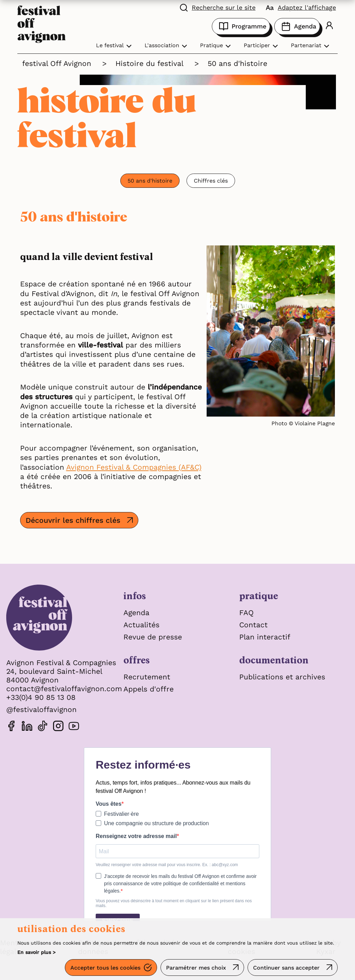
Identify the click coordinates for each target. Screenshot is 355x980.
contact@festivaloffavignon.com (64, 689)
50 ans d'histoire (150, 181)
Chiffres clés (211, 181)
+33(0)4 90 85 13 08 (41, 697)
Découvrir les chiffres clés (73, 520)
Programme (241, 26)
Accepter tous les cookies (105, 968)
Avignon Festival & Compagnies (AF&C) (134, 467)
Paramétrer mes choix (196, 968)
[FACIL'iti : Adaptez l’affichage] (301, 7)
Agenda (297, 26)
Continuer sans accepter (286, 968)
